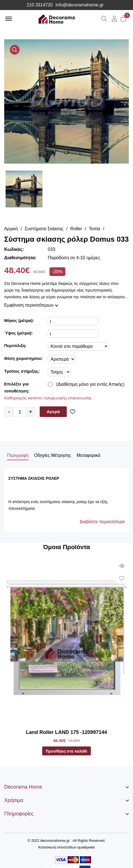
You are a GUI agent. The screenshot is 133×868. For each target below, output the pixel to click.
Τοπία (95, 229)
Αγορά (53, 412)
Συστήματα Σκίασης (44, 229)
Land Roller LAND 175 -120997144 (66, 732)
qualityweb (86, 847)
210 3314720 (40, 5)
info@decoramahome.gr (80, 5)
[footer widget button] (66, 787)
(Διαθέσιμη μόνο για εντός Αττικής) (90, 384)
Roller (76, 229)
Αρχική (11, 229)
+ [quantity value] (31, 412)
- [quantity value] (9, 412)
